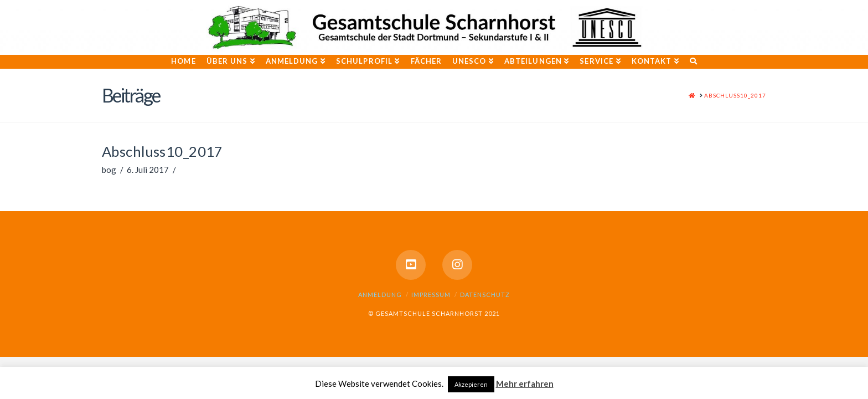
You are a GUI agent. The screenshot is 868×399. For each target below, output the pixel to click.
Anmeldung (380, 295)
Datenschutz (485, 295)
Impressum (431, 295)
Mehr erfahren (525, 383)
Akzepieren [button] (471, 384)
